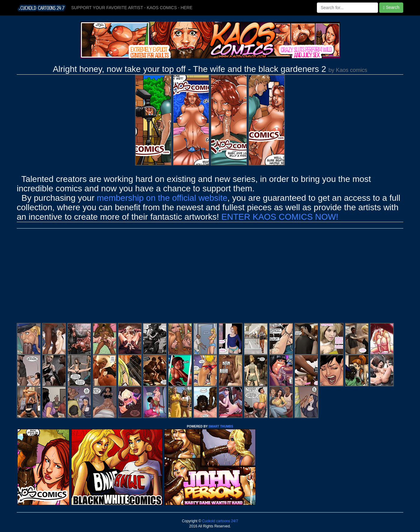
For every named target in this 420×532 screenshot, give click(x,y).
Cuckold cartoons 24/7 (220, 521)
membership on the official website (162, 198)
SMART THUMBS (221, 426)
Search (391, 7)
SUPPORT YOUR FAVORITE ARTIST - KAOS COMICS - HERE (132, 8)
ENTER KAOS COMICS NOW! (280, 217)
